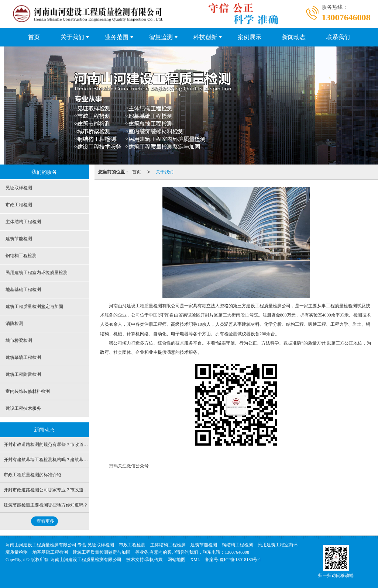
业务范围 (117, 37)
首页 (34, 37)
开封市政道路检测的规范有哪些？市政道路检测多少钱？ (59, 445)
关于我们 (72, 37)
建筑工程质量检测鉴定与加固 (34, 307)
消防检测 (14, 324)
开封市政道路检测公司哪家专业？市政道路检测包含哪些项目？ (66, 490)
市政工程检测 (19, 205)
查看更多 (45, 521)
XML (195, 560)
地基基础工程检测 (23, 290)
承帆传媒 (154, 560)
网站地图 (176, 560)
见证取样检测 (19, 188)
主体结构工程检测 (23, 222)
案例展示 (250, 37)
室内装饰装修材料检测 (28, 391)
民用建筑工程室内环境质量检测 (37, 273)
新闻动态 (294, 37)
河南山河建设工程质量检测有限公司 (86, 560)
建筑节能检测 (19, 239)
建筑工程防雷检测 (23, 374)
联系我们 (338, 37)
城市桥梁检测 (19, 340)
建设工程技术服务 (23, 408)
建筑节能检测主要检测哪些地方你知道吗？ (46, 505)
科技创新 (205, 37)
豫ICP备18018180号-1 (240, 560)
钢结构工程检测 (21, 256)
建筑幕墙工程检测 (23, 357)
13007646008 (237, 552)
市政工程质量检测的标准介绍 (32, 475)
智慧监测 (161, 37)
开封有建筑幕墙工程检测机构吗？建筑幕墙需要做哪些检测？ (63, 460)
